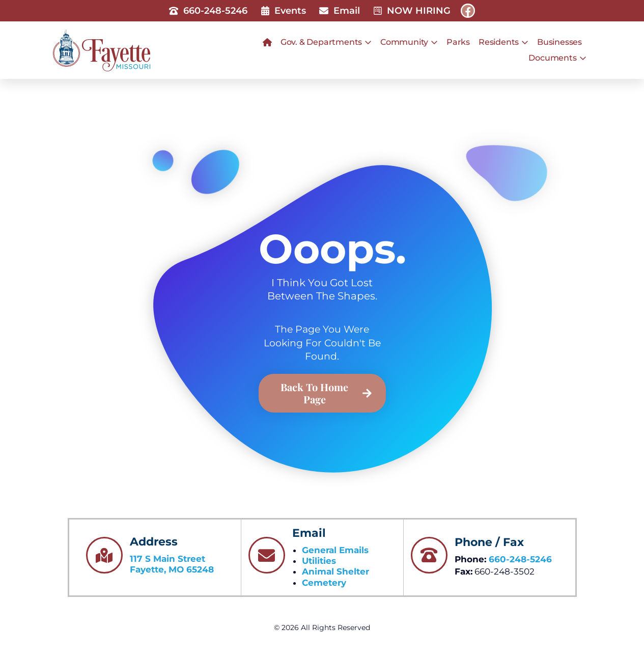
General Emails (335, 550)
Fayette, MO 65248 (172, 569)
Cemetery (324, 583)
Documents (557, 58)
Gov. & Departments (326, 42)
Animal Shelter (335, 571)
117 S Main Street (167, 559)
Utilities (319, 561)
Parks (458, 42)
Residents (503, 42)
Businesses (559, 42)
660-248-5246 (520, 559)
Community (409, 42)
